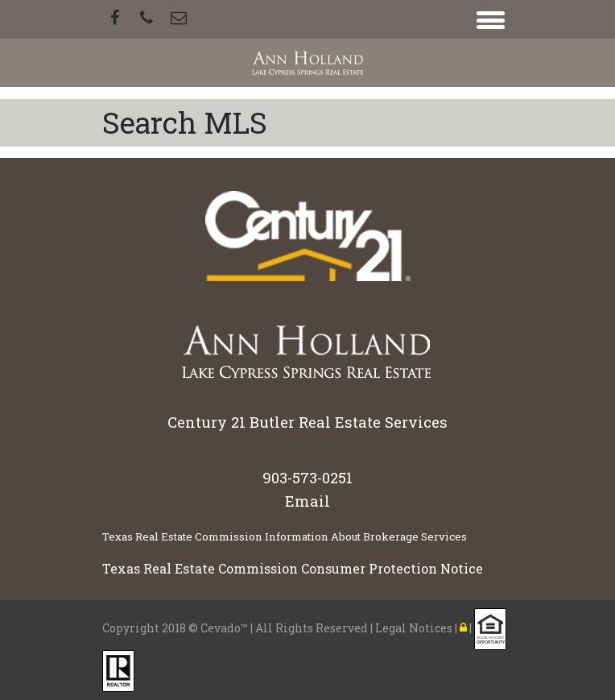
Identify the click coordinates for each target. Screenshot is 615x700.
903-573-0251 (307, 478)
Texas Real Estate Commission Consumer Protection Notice (293, 568)
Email (307, 501)
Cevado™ (225, 627)
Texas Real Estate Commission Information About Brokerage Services (285, 536)
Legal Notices (415, 627)
